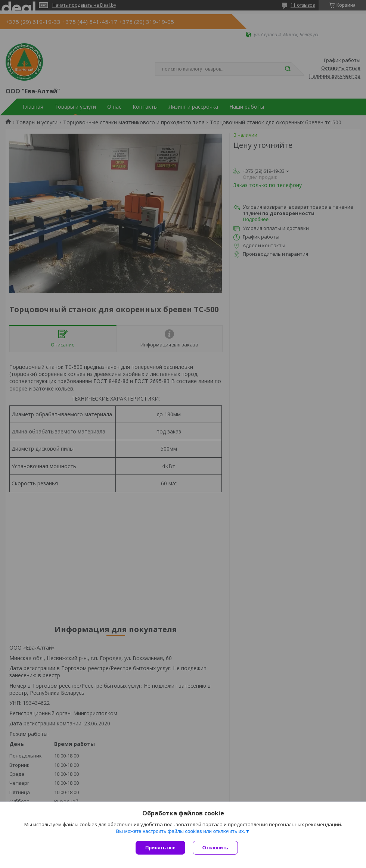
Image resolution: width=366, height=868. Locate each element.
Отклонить (215, 848)
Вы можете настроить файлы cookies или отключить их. (180, 831)
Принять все (160, 848)
